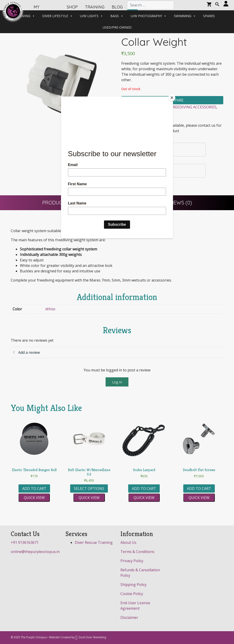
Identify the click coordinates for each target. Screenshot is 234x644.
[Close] (172, 98)
